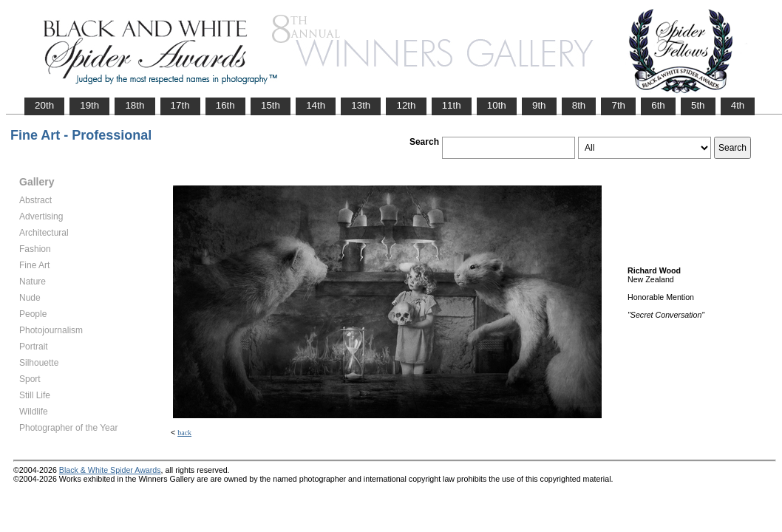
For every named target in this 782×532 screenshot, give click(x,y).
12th (406, 105)
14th (316, 105)
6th (658, 105)
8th (579, 105)
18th (135, 105)
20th (44, 105)
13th (361, 105)
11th (452, 105)
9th (539, 105)
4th (738, 105)
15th (271, 105)
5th (698, 105)
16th (225, 105)
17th (180, 105)
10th (497, 105)
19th (89, 105)
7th (618, 105)
